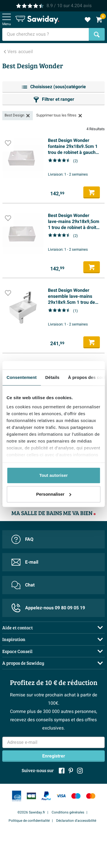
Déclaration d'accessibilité (76, 821)
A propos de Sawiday (23, 663)
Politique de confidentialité (29, 821)
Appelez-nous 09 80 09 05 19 (48, 608)
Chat (23, 585)
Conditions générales (68, 812)
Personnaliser (54, 494)
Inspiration (14, 639)
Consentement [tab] (22, 377)
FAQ (22, 539)
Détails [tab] (52, 377)
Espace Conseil (17, 651)
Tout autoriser (54, 475)
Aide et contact (18, 627)
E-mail (25, 562)
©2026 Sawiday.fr (31, 812)
